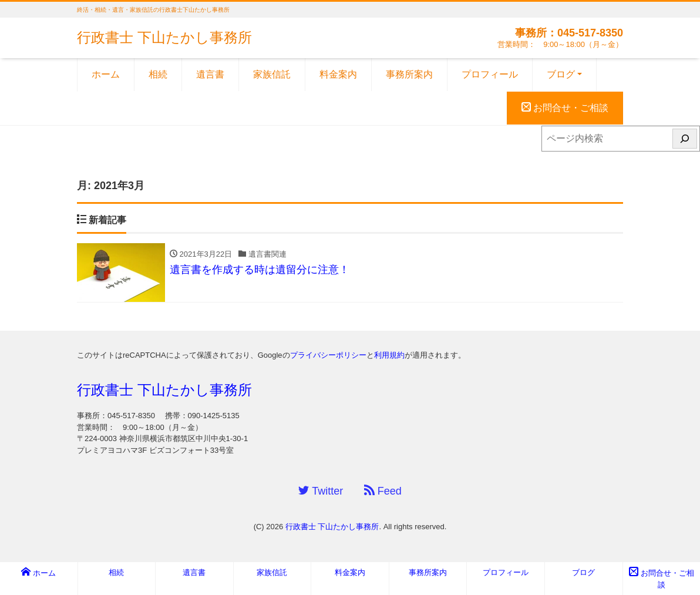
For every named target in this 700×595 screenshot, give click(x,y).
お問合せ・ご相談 (565, 107)
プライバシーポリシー (328, 355)
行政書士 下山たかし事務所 (164, 37)
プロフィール (490, 74)
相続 (158, 74)
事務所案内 (409, 74)
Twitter (321, 491)
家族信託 (272, 74)
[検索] (685, 139)
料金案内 (338, 74)
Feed (383, 491)
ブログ (561, 74)
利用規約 (389, 355)
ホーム (106, 74)
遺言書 (210, 74)
